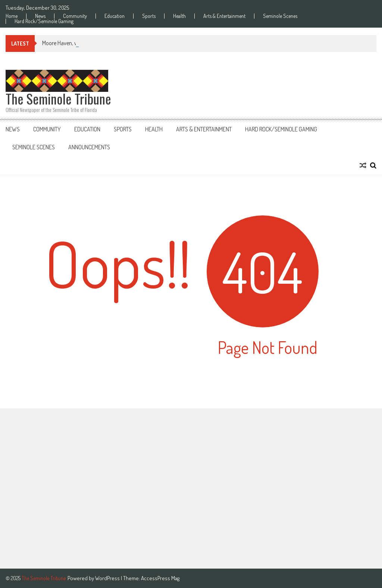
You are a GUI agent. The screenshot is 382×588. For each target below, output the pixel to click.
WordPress (108, 578)
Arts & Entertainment (224, 16)
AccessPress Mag (160, 578)
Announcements (89, 147)
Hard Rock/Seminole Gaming (44, 21)
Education (115, 16)
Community (75, 16)
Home (12, 16)
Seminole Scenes (280, 16)
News (40, 16)
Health (179, 16)
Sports (149, 16)
